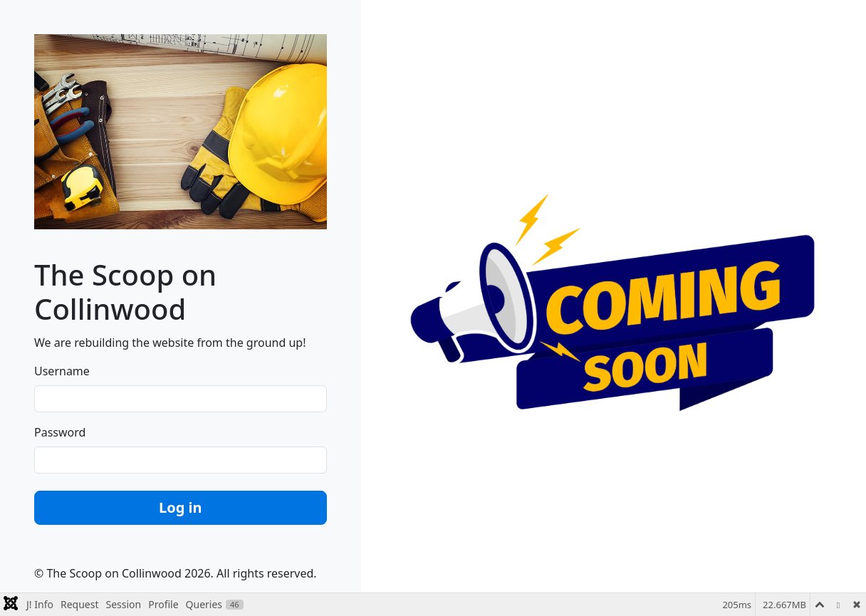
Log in (181, 507)
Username (62, 371)
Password (60, 432)
